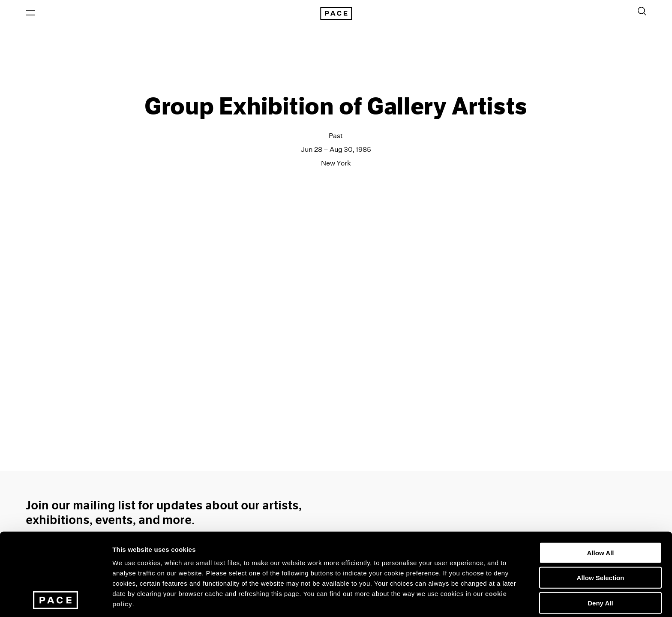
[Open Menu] (30, 13)
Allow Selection (601, 526)
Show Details (450, 600)
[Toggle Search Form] (642, 12)
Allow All (601, 501)
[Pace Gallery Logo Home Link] (336, 14)
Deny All (600, 551)
